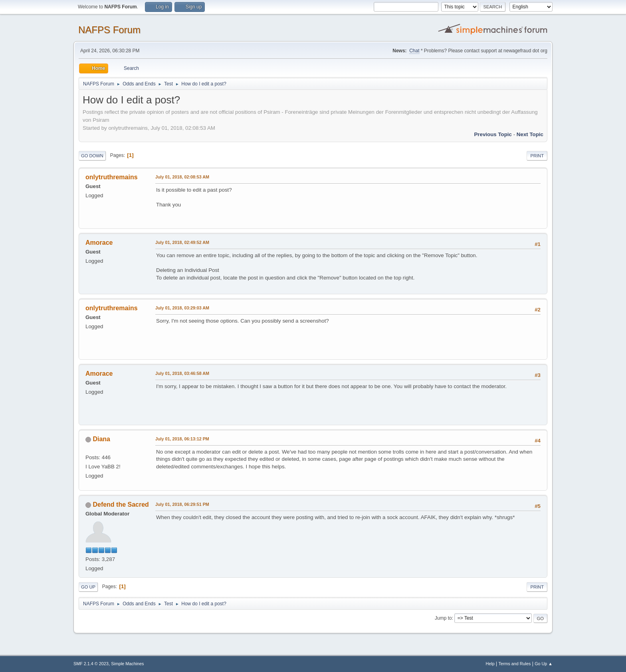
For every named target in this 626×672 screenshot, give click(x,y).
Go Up (88, 587)
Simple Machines (127, 664)
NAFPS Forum (109, 30)
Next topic (530, 134)
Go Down (92, 156)
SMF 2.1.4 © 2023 (91, 664)
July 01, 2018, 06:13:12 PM (182, 439)
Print (537, 156)
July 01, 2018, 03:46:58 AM (182, 373)
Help (490, 664)
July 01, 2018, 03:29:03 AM (182, 308)
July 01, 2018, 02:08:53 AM (182, 177)
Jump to (443, 618)
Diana (101, 439)
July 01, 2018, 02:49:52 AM (182, 242)
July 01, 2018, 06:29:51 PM (182, 504)
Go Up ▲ (544, 664)
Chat (414, 51)
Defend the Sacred (121, 504)
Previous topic (493, 134)
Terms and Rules (515, 664)
